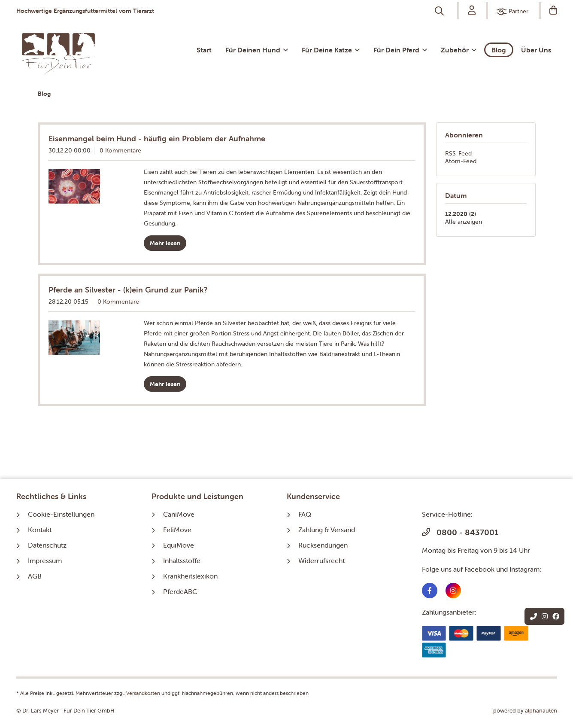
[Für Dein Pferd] (400, 50)
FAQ (305, 514)
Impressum (45, 560)
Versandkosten (143, 693)
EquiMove (179, 545)
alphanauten (541, 711)
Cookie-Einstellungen (61, 514)
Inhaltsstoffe (182, 560)
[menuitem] (440, 11)
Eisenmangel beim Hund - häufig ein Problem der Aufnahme (157, 139)
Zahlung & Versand (327, 530)
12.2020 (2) (461, 214)
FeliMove (177, 530)
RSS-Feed (458, 153)
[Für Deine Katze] (331, 50)
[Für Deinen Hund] (257, 50)
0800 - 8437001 (460, 532)
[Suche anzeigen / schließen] (440, 11)
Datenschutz (47, 545)
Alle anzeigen (464, 222)
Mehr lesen (165, 243)
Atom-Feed (461, 161)
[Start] (204, 50)
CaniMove (179, 514)
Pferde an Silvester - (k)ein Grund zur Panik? (128, 290)
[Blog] (499, 50)
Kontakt (40, 530)
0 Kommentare (120, 150)
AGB (35, 576)
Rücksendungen (323, 545)
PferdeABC (180, 591)
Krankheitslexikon (190, 576)
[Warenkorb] (549, 11)
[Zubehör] (459, 50)
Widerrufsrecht (321, 560)
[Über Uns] (536, 50)
